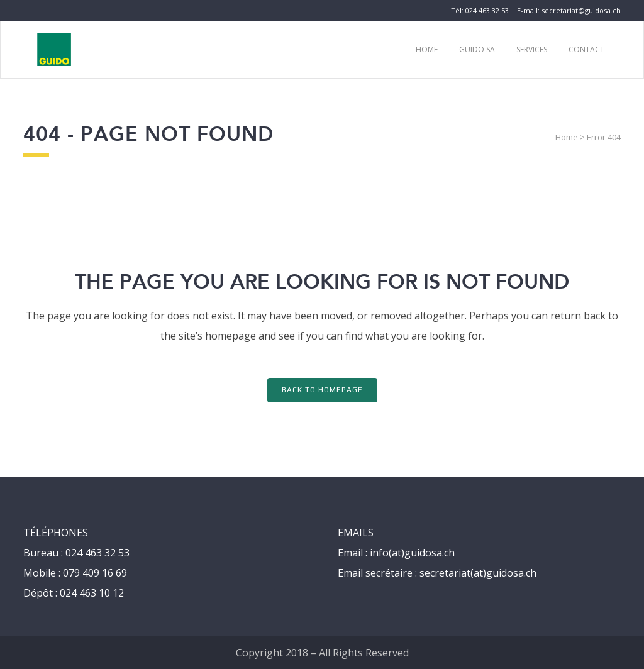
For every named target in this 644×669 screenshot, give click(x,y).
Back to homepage (322, 390)
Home (567, 137)
